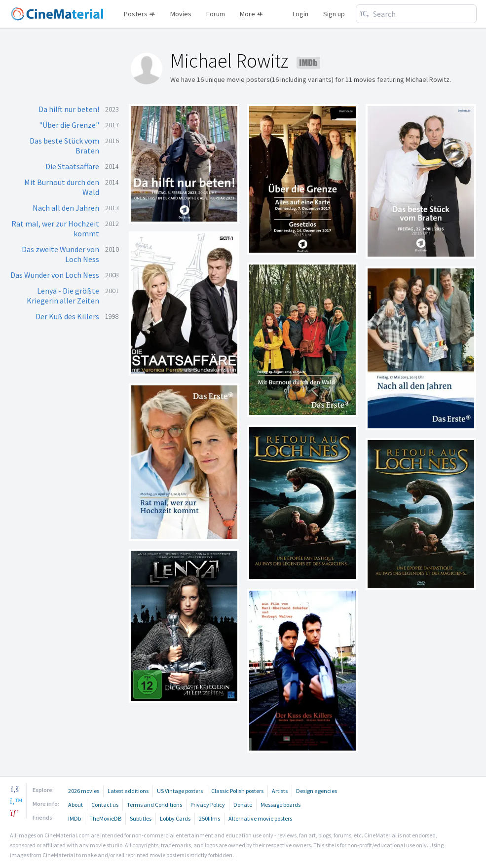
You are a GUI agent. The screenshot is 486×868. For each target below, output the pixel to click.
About (75, 805)
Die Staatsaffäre (72, 166)
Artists (280, 791)
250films (209, 818)
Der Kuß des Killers (67, 316)
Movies (181, 14)
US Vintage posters (180, 791)
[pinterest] (15, 813)
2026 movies (84, 791)
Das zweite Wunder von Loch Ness (60, 254)
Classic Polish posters (237, 791)
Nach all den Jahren (66, 208)
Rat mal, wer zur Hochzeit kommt (55, 228)
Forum (216, 14)
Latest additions (128, 791)
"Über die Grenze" (69, 125)
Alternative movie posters (260, 818)
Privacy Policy (208, 805)
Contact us (105, 805)
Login (300, 14)
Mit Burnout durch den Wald (62, 187)
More (251, 14)
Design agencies (317, 791)
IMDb (75, 818)
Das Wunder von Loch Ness (55, 275)
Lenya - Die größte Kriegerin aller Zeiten (63, 296)
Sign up (334, 14)
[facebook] (15, 789)
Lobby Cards (175, 818)
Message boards (280, 805)
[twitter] (15, 801)
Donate (243, 805)
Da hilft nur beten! (69, 109)
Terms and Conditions (154, 805)
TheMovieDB (105, 818)
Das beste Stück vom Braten (64, 146)
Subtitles (141, 818)
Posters (140, 14)
